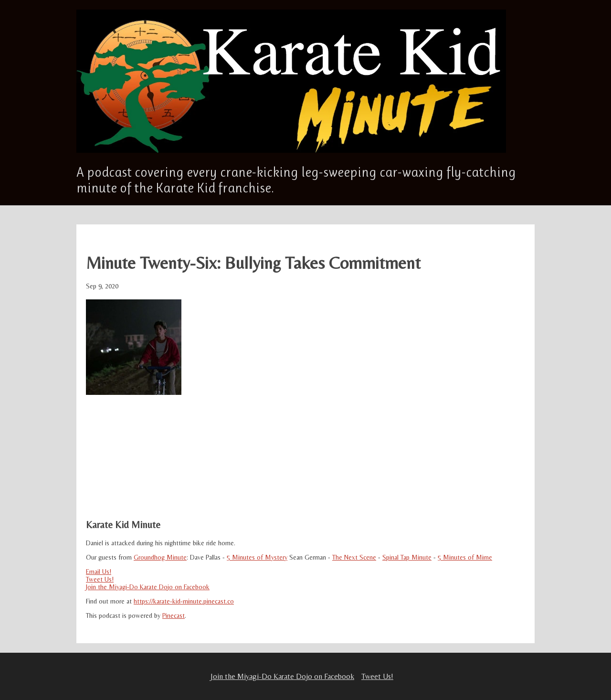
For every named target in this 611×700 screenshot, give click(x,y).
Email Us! (99, 572)
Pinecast (174, 615)
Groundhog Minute (160, 557)
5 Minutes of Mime (465, 557)
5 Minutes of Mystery (257, 557)
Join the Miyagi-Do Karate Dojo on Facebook (148, 587)
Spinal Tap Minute (407, 557)
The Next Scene (354, 557)
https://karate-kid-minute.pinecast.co (184, 601)
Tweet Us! (100, 579)
